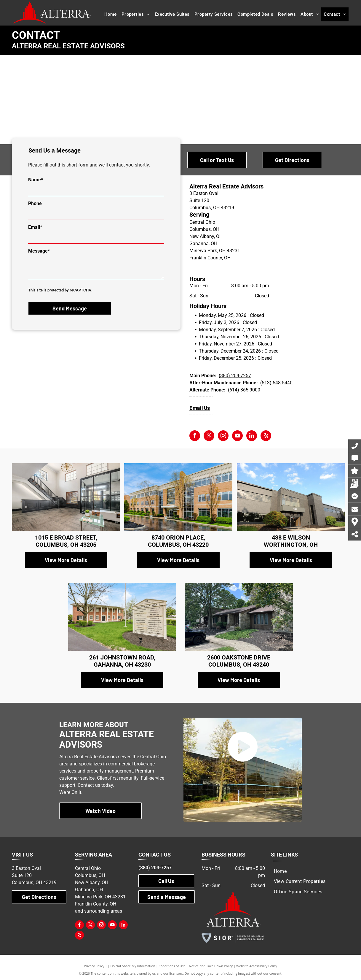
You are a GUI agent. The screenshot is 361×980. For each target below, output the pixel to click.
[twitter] (209, 436)
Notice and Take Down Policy (211, 966)
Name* (36, 180)
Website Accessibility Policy (257, 966)
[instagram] (223, 436)
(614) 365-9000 (244, 390)
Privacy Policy (94, 966)
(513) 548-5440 (276, 383)
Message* (39, 251)
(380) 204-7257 (235, 376)
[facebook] (195, 436)
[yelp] (266, 436)
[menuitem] (111, 14)
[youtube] (237, 436)
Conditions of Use (172, 966)
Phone (35, 203)
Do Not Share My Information (133, 966)
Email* (35, 227)
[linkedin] (252, 436)
